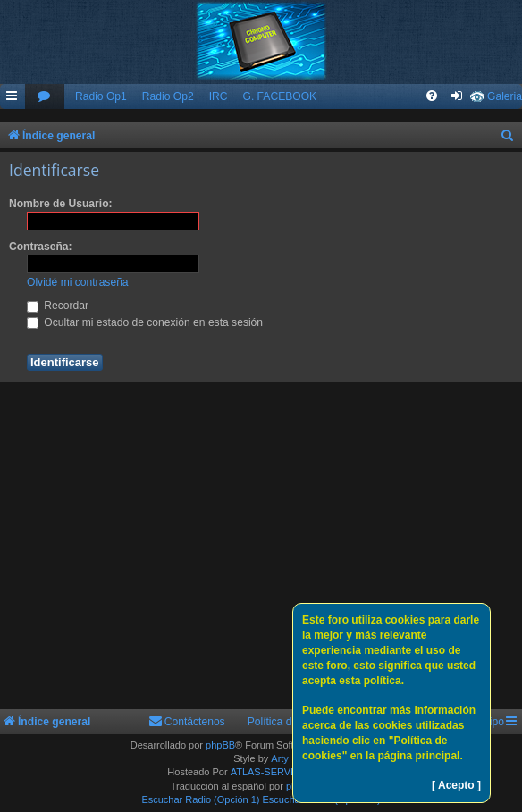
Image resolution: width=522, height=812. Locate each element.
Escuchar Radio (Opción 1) (200, 799)
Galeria (505, 96)
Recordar (58, 306)
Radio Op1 (101, 96)
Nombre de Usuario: (61, 204)
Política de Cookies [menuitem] (294, 722)
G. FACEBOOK (279, 96)
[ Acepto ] (456, 785)
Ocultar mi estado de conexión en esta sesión (145, 322)
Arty (280, 758)
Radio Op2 (168, 96)
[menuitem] (45, 97)
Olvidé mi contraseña (78, 282)
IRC (219, 96)
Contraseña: (41, 247)
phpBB (220, 745)
